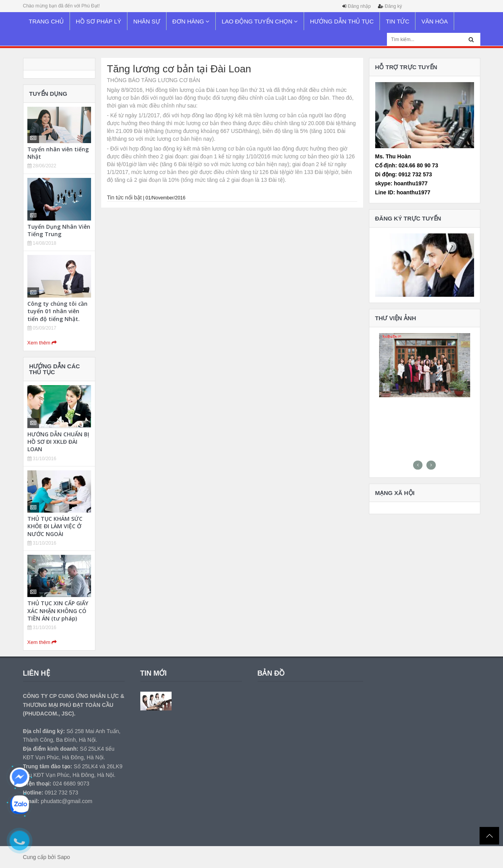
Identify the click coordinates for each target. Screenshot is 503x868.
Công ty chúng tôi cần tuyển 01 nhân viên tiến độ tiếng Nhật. (57, 311)
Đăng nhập (359, 6)
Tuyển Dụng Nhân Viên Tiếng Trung (59, 230)
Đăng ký (393, 6)
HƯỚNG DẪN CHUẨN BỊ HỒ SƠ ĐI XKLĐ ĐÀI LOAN (58, 442)
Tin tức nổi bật (124, 197)
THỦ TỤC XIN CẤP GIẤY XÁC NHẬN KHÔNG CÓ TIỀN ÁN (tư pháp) (58, 611)
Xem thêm (42, 343)
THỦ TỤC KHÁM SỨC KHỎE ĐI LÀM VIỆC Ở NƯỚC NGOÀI (55, 526)
